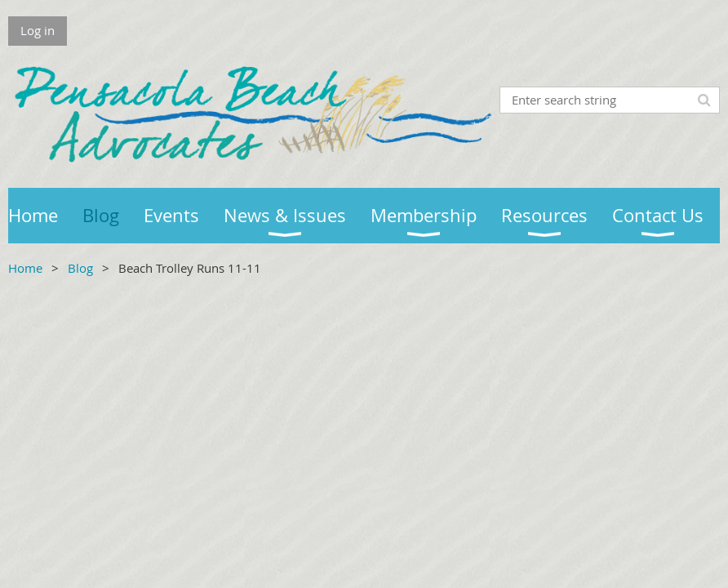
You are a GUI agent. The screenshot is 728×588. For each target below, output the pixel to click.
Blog (80, 268)
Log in (38, 30)
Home (25, 268)
